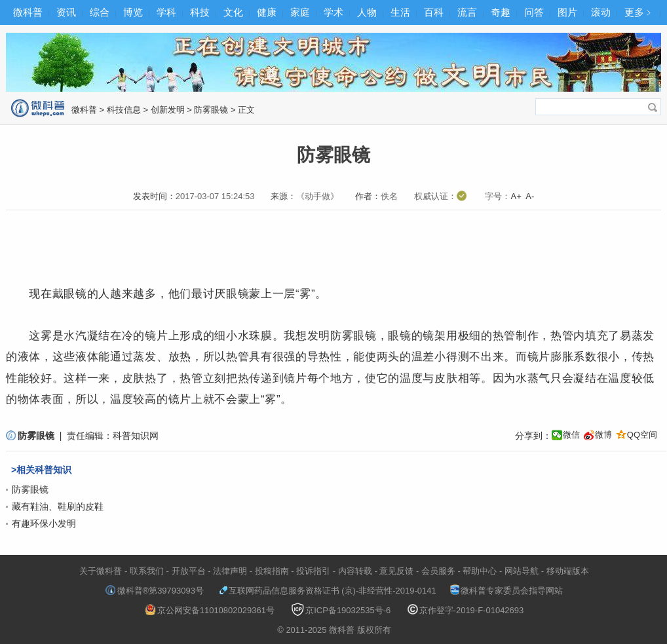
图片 (567, 12)
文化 (233, 12)
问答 (534, 12)
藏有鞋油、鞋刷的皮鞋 (58, 506)
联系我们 (147, 571)
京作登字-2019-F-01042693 (466, 610)
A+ (516, 196)
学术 (333, 12)
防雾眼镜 (211, 110)
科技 (200, 12)
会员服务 (438, 571)
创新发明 (168, 110)
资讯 (66, 12)
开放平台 (189, 571)
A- (530, 196)
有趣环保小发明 (44, 523)
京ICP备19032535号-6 (341, 610)
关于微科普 (101, 571)
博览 (133, 12)
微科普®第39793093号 (155, 591)
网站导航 (522, 571)
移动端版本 (568, 571)
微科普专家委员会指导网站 (506, 591)
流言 (467, 12)
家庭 (300, 12)
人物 (367, 12)
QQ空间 (642, 435)
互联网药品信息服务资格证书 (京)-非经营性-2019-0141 (327, 591)
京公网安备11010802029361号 (210, 610)
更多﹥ (639, 12)
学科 (166, 12)
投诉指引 (313, 571)
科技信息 (124, 110)
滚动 (601, 12)
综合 (100, 12)
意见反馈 (396, 571)
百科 (434, 12)
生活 (400, 12)
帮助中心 (480, 571)
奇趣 (501, 12)
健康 (267, 12)
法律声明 (230, 571)
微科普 (28, 12)
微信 (571, 435)
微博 (603, 435)
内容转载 (355, 571)
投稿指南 (272, 571)
